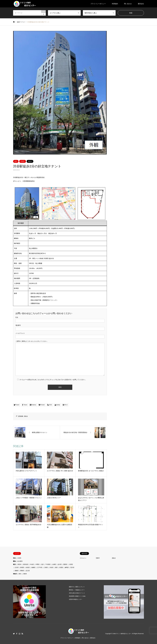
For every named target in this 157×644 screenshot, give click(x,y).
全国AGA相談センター (76, 599)
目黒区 (61, 567)
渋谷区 (23, 161)
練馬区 (67, 567)
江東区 (46, 567)
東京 (16, 161)
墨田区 (65, 564)
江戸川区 (40, 567)
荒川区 (72, 567)
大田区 (71, 564)
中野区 (38, 564)
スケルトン (83, 558)
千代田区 (48, 564)
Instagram (20, 634)
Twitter (14, 634)
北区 (42, 564)
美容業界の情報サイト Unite (77, 596)
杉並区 (28, 567)
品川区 (60, 564)
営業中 (98, 558)
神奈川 (15, 574)
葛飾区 (17, 571)
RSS (22, 634)
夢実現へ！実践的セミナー (77, 590)
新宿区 (22, 567)
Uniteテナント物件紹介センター (122, 634)
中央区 (32, 564)
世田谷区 (26, 564)
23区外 (19, 564)
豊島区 (22, 571)
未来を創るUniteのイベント (77, 593)
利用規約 (115, 4)
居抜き (30, 161)
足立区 (28, 571)
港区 (56, 567)
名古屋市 (20, 561)
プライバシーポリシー (98, 4)
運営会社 (141, 4)
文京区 (17, 567)
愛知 (14, 561)
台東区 (54, 564)
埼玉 (14, 558)
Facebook (17, 634)
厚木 (20, 574)
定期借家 (21, 416)
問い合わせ (128, 4)
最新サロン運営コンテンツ (77, 587)
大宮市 (19, 558)
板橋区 (33, 567)
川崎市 (25, 574)
